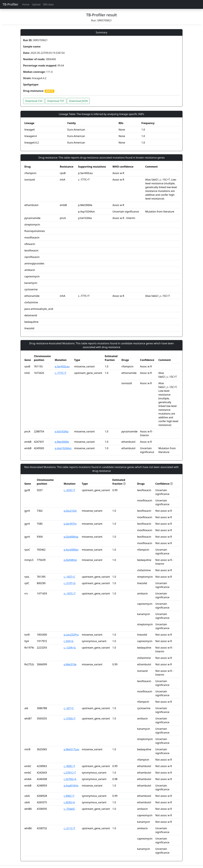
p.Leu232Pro (71, 635)
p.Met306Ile (62, 442)
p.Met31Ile (70, 664)
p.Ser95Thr (70, 524)
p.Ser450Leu (62, 366)
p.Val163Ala (62, 431)
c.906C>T (69, 796)
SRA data (48, 4)
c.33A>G (69, 641)
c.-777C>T (61, 373)
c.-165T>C (70, 577)
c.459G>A (69, 802)
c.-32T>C (69, 708)
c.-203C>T (70, 490)
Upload (36, 4)
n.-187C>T (70, 593)
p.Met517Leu (72, 749)
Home (26, 4)
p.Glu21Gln (70, 511)
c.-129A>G (70, 648)
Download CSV (34, 101)
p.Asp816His (71, 786)
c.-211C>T (70, 828)
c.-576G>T (70, 718)
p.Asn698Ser (71, 550)
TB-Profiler (10, 4)
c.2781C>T (70, 773)
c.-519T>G (70, 583)
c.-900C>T (70, 766)
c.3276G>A (70, 779)
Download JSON (78, 101)
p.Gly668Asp (71, 537)
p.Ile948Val (70, 560)
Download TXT (56, 101)
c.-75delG (69, 809)
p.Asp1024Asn (63, 448)
